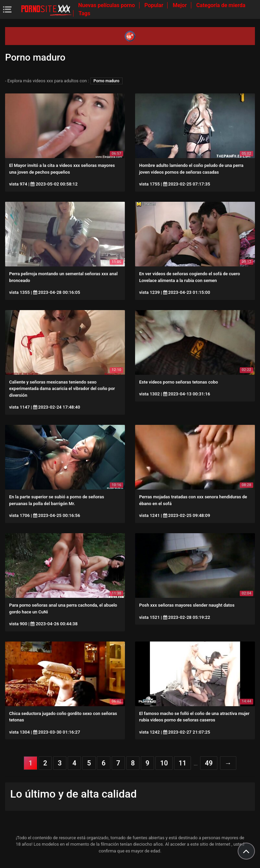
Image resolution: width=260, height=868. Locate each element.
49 (209, 763)
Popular (155, 5)
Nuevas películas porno (107, 5)
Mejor (180, 5)
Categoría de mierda (221, 5)
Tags (84, 13)
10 (164, 763)
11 (183, 763)
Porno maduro (106, 81)
